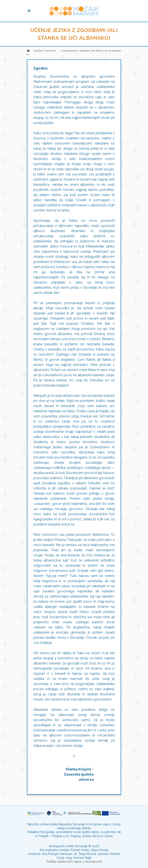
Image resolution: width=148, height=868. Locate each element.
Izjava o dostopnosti (88, 862)
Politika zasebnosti (59, 862)
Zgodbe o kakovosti (45, 51)
